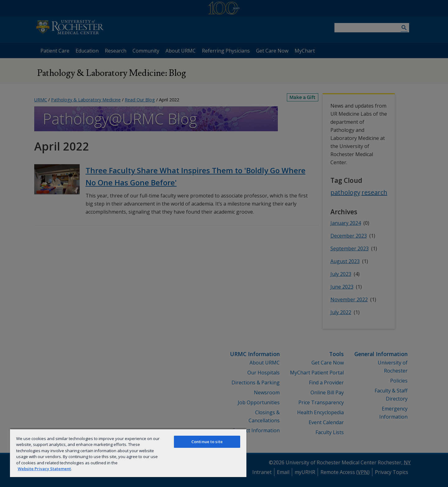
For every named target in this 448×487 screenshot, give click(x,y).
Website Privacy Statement (44, 469)
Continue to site (207, 442)
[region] (128, 453)
